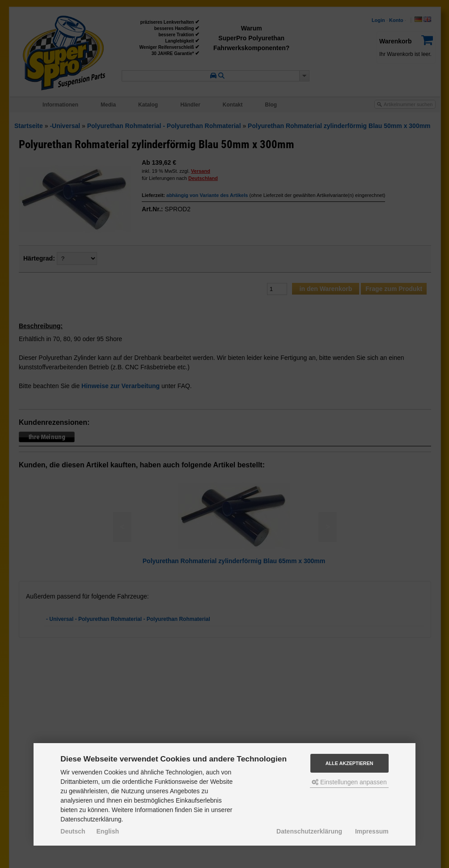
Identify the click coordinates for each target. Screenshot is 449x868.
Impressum (372, 831)
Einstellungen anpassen (349, 782)
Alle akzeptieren (349, 763)
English (108, 831)
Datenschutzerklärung (309, 831)
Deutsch (73, 831)
